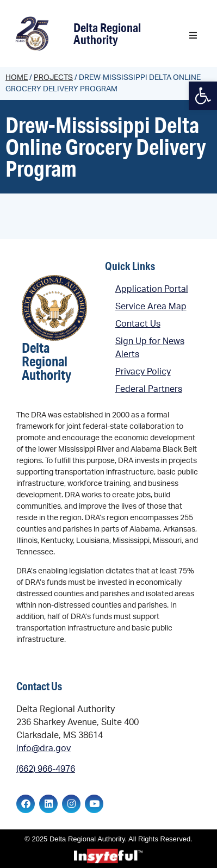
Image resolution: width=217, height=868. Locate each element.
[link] (33, 33)
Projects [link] (53, 78)
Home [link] (17, 78)
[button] (193, 35)
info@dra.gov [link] (44, 748)
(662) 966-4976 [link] (46, 769)
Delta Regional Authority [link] (107, 33)
